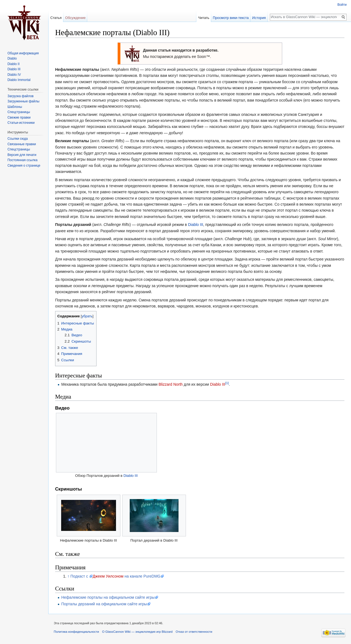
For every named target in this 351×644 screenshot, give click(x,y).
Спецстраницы (19, 112)
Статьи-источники (21, 123)
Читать (204, 18)
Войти (342, 5)
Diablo (12, 58)
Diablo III (195, 225)
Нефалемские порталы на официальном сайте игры (108, 597)
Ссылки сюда (18, 139)
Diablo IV (14, 75)
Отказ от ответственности (194, 632)
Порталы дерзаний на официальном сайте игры (104, 604)
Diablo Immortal (19, 80)
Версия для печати (22, 155)
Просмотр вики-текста (231, 18)
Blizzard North (171, 384)
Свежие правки (19, 117)
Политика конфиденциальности (76, 632)
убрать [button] (87, 316)
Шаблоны (15, 107)
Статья (56, 18)
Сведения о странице (24, 166)
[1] (227, 383)
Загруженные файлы (23, 101)
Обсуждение (75, 18)
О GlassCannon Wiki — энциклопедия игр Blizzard (137, 632)
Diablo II (13, 64)
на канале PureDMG (142, 576)
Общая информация (23, 53)
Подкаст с (80, 576)
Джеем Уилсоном (108, 576)
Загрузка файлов (20, 96)
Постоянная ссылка (22, 160)
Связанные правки (22, 144)
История (259, 18)
